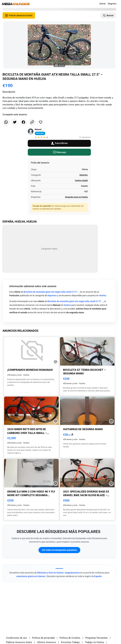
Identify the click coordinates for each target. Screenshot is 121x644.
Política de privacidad (43, 638)
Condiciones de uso (16, 638)
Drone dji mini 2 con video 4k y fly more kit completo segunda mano (31, 495)
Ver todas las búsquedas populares (59, 550)
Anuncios (85, 137)
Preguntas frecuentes (97, 638)
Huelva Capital (81, 180)
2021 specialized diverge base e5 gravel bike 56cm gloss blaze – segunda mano (86, 495)
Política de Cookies (70, 638)
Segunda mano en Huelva (76, 197)
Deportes (84, 175)
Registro (112, 4)
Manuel (38, 129)
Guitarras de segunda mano (83, 429)
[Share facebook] (23, 122)
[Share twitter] (15, 122)
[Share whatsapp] (6, 122)
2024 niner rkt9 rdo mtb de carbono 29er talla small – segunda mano (27, 433)
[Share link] (32, 122)
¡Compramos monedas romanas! (30, 370)
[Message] (59, 152)
